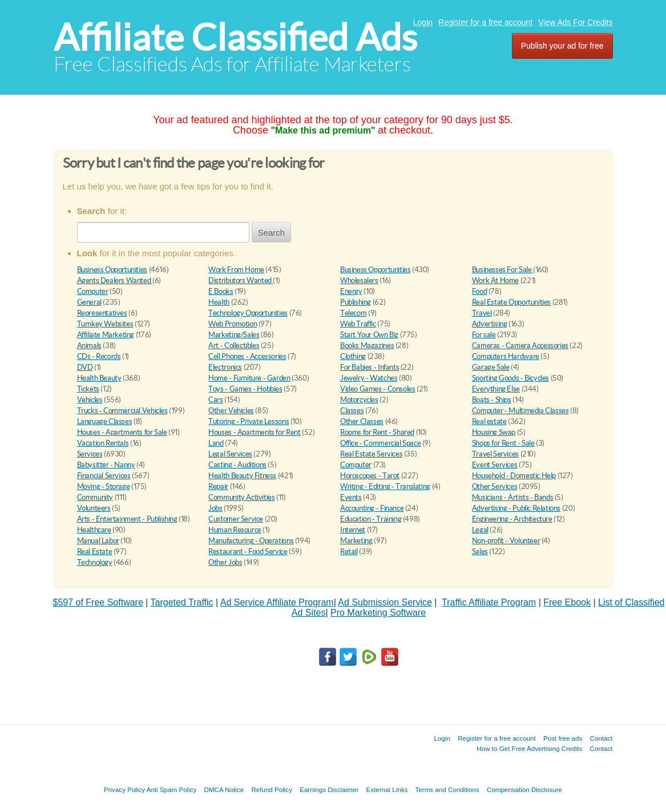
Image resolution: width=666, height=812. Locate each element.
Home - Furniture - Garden (249, 378)
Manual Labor (98, 541)
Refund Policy (272, 789)
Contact (602, 738)
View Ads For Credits (575, 22)
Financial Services (104, 476)
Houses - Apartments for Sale (122, 432)
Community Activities (241, 497)
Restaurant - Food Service (248, 552)
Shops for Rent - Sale (503, 443)
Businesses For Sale (502, 270)
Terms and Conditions (447, 789)
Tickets (88, 389)
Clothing (353, 356)
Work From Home (236, 270)
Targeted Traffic (182, 602)
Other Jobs (225, 562)
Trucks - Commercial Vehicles (122, 411)
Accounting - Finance (372, 508)
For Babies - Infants (370, 367)
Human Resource (235, 530)
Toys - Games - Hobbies (245, 389)
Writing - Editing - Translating (385, 486)
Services (90, 454)
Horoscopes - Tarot (370, 476)
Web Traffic (358, 324)
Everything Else (496, 389)
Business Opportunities (112, 270)
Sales (480, 552)
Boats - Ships (492, 400)
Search (272, 233)
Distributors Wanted (241, 280)
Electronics (225, 367)
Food (479, 291)
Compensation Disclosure (524, 789)
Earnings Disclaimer (329, 789)
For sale (484, 335)
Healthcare (94, 530)
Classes (352, 411)
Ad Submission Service (385, 602)
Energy (351, 291)
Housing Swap (494, 432)
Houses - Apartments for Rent (254, 432)
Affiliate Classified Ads (235, 37)
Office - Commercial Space (380, 443)
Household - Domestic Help (514, 476)
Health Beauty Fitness (242, 476)
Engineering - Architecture (512, 519)
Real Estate (95, 552)
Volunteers (94, 508)
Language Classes (105, 421)
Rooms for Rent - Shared (377, 432)
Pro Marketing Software (378, 613)
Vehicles (90, 400)
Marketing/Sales (234, 335)
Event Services (495, 465)
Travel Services (495, 454)
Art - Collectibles (234, 346)
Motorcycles (359, 400)
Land (216, 443)
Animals (89, 346)
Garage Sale (491, 367)
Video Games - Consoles (378, 389)
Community (95, 497)
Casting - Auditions (237, 465)
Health (219, 302)
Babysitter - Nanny (106, 465)
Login (423, 22)
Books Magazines (367, 346)
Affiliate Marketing (106, 335)
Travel (482, 313)
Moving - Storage (104, 486)
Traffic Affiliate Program (489, 602)
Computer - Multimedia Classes (520, 411)
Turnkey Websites (105, 324)
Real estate (489, 421)
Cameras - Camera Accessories (520, 346)
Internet (353, 530)
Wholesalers (359, 280)
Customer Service (236, 519)
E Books (221, 291)
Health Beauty (99, 378)
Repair (218, 486)
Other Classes (362, 421)
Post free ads (563, 738)
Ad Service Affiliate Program (277, 602)
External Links (387, 789)
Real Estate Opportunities (511, 302)
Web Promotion (233, 324)
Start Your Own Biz (369, 335)
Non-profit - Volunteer (506, 541)
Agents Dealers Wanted (115, 280)
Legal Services (230, 454)
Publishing (356, 302)
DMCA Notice (224, 789)
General (89, 302)
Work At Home (495, 280)
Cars (215, 400)
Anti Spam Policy (172, 789)
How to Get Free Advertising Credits (529, 748)
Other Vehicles (231, 411)
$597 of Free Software (98, 602)
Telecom (353, 313)
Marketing (356, 541)
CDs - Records (99, 356)
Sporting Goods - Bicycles (510, 378)
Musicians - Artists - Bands (512, 497)
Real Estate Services (371, 454)
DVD (85, 367)
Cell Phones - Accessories (247, 356)
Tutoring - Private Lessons (249, 421)
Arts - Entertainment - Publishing (127, 519)
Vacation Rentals (103, 443)
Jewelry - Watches (369, 378)
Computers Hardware (506, 356)
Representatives (102, 313)
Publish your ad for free (562, 46)
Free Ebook (567, 602)
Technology (95, 562)
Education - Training (371, 519)
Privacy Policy (124, 789)
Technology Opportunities (248, 313)
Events (351, 497)
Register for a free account (485, 22)
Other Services (495, 486)
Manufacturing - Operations (251, 541)
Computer (93, 291)
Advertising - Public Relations (516, 508)
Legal (480, 530)
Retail (349, 552)
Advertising (490, 324)
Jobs (215, 508)
